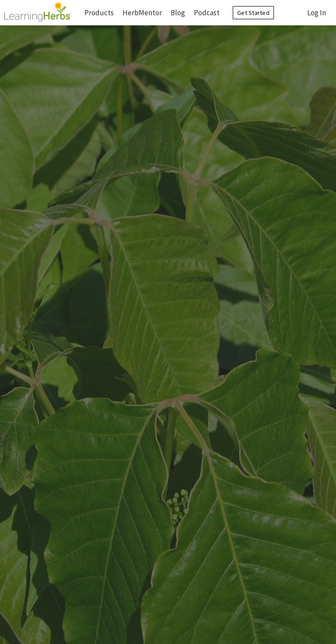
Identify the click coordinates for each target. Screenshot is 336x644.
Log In (317, 13)
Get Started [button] (253, 13)
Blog (178, 13)
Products (99, 13)
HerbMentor (142, 13)
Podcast (207, 13)
